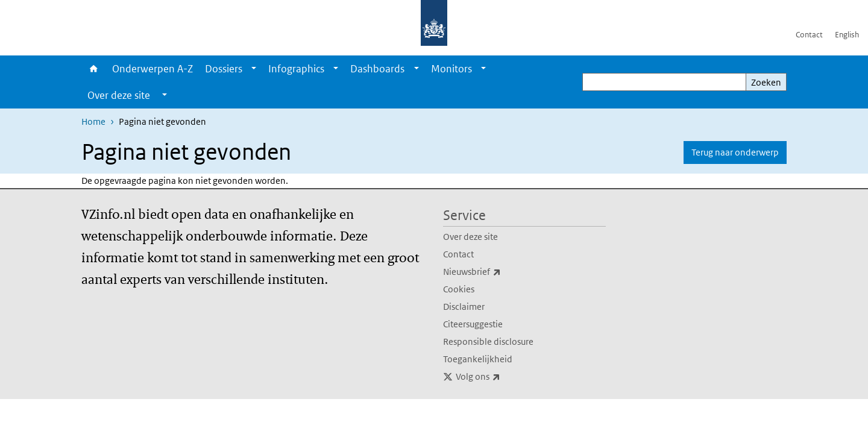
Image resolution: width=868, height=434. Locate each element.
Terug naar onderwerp (735, 152)
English (847, 35)
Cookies (459, 289)
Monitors (451, 69)
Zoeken (766, 82)
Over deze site (470, 237)
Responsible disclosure (488, 341)
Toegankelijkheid (478, 359)
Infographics (296, 69)
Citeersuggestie (473, 324)
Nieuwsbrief (498, 272)
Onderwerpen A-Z (153, 69)
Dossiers (224, 69)
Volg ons (505, 377)
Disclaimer (464, 307)
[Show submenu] (254, 69)
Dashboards (377, 69)
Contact (809, 35)
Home (94, 69)
